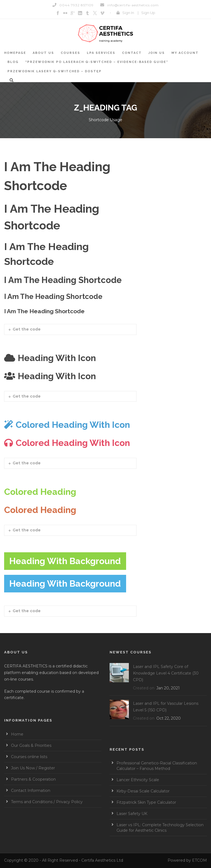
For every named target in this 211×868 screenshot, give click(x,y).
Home (17, 734)
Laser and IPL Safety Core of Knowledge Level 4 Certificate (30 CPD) (166, 673)
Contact (132, 53)
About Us (43, 53)
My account (185, 53)
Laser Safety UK (132, 814)
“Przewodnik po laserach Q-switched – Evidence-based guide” (97, 62)
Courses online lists (29, 757)
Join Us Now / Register (33, 768)
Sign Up (148, 13)
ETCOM (199, 860)
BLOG (13, 62)
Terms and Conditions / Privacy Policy (47, 802)
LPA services (101, 53)
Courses (70, 53)
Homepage (15, 53)
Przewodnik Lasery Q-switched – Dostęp (55, 71)
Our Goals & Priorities (31, 745)
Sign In (128, 13)
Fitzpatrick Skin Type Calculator (146, 802)
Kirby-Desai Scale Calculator (143, 791)
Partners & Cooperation (33, 779)
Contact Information (31, 791)
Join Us (157, 53)
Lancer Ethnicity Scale (138, 780)
